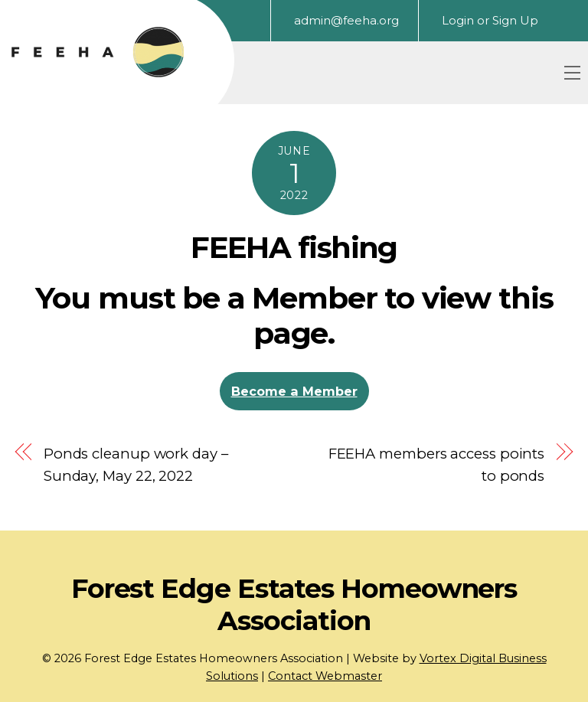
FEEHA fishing (294, 248)
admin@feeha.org (346, 20)
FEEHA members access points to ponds (437, 465)
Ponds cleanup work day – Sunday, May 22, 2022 (136, 465)
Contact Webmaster (325, 676)
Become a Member (294, 391)
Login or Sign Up (490, 20)
